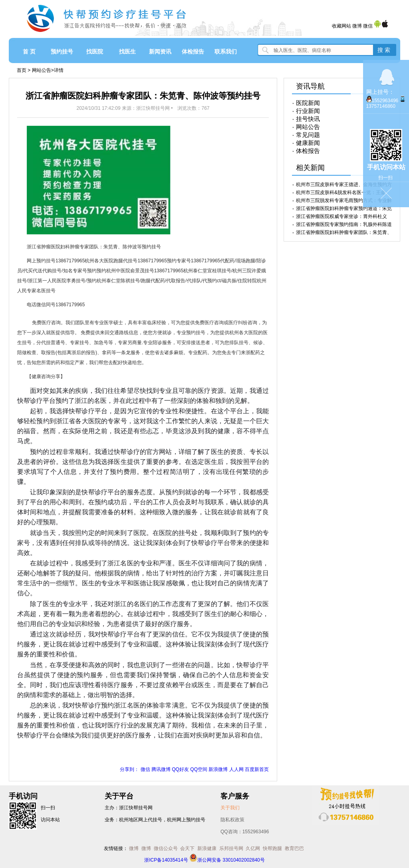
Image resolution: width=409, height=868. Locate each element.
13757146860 (381, 106)
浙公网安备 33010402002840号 (227, 860)
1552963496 (385, 101)
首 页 (29, 52)
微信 (368, 26)
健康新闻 (308, 143)
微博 (357, 26)
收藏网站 (341, 26)
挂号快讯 (308, 119)
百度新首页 (257, 769)
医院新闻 (308, 103)
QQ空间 (199, 769)
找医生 (127, 52)
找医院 (95, 52)
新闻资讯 (160, 52)
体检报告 (193, 52)
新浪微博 (218, 769)
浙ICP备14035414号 (166, 860)
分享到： (129, 769)
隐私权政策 (232, 820)
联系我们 (226, 52)
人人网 (236, 769)
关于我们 (230, 808)
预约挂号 (62, 52)
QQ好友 (180, 769)
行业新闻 (308, 111)
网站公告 (42, 70)
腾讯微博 (161, 769)
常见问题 (308, 135)
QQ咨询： (245, 832)
